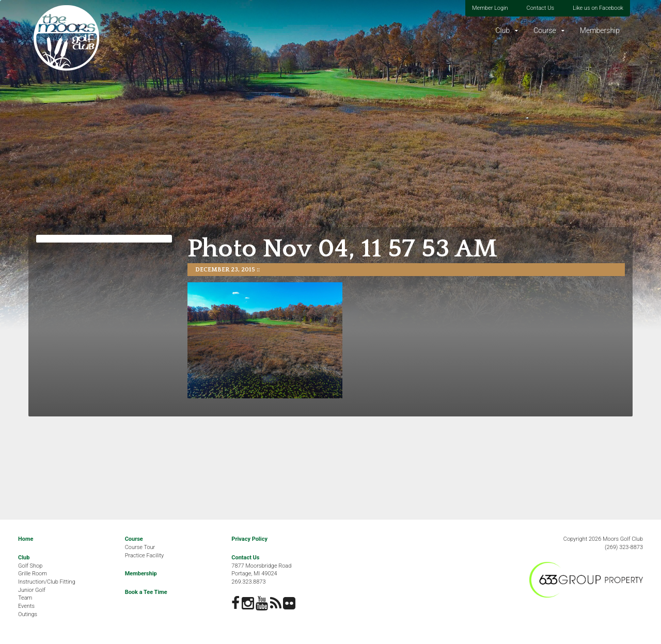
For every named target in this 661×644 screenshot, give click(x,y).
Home (26, 539)
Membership (600, 30)
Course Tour (140, 547)
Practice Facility (145, 556)
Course (545, 30)
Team (25, 598)
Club (502, 30)
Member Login (490, 8)
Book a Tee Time (146, 592)
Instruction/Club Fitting (47, 582)
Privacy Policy (249, 539)
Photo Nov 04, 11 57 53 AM (342, 249)
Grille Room (33, 574)
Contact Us (540, 8)
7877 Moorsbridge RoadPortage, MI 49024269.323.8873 (261, 574)
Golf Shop (30, 566)
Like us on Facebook (598, 8)
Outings (28, 614)
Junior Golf (32, 590)
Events (26, 606)
